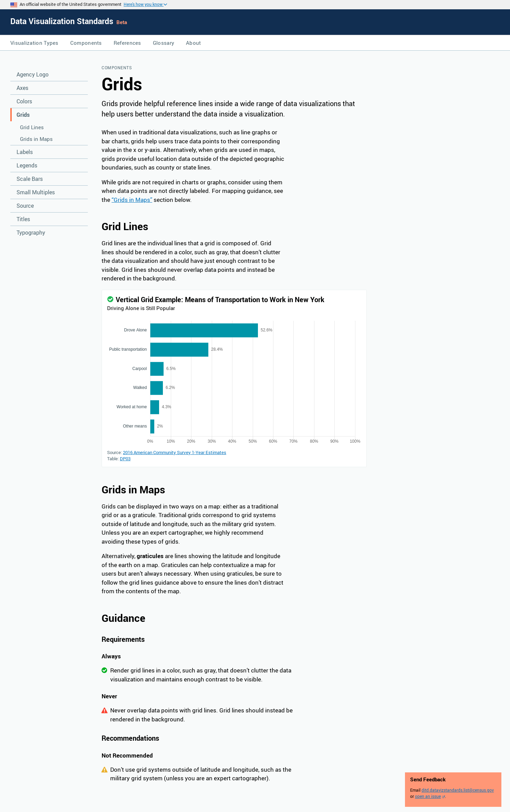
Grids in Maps (36, 139)
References (127, 43)
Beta (122, 22)
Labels (25, 152)
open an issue (428, 796)
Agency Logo (33, 74)
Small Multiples (36, 192)
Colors (24, 101)
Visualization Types (34, 43)
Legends (27, 165)
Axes (22, 88)
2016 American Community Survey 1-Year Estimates (175, 452)
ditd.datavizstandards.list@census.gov (458, 790)
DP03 (125, 459)
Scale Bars (30, 179)
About (194, 43)
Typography (31, 233)
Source (25, 206)
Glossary (164, 43)
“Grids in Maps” (132, 200)
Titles (23, 219)
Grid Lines (32, 127)
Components (86, 43)
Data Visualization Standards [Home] (63, 21)
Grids (23, 115)
